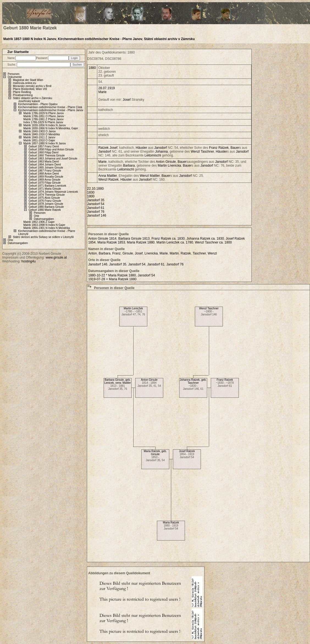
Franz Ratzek (225, 380)
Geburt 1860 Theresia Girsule (47, 156)
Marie (103, 92)
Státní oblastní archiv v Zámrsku (169, 39)
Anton (160, 162)
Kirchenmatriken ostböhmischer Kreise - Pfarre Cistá (50, 107)
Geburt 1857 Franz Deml (44, 146)
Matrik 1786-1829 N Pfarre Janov (44, 113)
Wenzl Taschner (209, 308)
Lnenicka (175, 166)
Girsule (171, 162)
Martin (162, 166)
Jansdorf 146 (97, 215)
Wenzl (195, 152)
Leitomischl (153, 155)
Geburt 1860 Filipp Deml (43, 152)
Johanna (162, 152)
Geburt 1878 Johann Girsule (46, 204)
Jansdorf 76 (96, 212)
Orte (36, 216)
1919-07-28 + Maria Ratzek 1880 (112, 279)
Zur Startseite (18, 52)
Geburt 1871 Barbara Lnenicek (47, 186)
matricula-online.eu (25, 83)
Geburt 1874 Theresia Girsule (47, 195)
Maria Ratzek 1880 (141, 242)
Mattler (112, 176)
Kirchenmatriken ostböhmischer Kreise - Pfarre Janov (100, 39)
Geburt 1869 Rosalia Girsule (46, 177)
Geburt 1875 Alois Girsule (44, 198)
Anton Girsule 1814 (102, 239)
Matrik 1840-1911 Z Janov (39, 137)
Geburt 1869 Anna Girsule (45, 180)
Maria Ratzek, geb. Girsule (155, 453)
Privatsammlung (23, 95)
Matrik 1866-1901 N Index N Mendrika (47, 228)
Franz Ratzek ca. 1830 (168, 239)
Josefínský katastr (29, 101)
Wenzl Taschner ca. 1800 (213, 242)
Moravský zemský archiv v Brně (32, 86)
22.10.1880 (95, 189)
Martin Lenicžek (133, 308)
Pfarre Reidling (22, 92)
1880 (92, 68)
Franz (213, 148)
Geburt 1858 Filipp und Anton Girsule (51, 149)
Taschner (207, 152)
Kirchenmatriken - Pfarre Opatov (38, 104)
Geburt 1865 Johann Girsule (46, 168)
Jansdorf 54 (96, 204)
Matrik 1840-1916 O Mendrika (41, 134)
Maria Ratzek (171, 523)
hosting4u (29, 261)
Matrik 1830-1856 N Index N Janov (45, 125)
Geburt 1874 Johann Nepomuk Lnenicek (53, 192)
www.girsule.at (56, 257)
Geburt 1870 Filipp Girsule (45, 183)
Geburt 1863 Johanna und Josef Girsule (53, 159)
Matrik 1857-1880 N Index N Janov (30, 39)
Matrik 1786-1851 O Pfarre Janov (44, 116)
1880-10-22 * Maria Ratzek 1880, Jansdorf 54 (122, 275)
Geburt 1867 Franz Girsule (45, 171)
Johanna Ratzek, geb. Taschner (193, 381)
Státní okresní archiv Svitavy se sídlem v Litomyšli (43, 237)
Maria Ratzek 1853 (111, 242)
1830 (91, 192)
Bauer (235, 148)
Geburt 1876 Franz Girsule (45, 201)
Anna (102, 176)
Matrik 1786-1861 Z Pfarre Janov (43, 119)
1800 (91, 196)
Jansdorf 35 (96, 200)
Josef (127, 100)
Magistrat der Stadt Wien (28, 80)
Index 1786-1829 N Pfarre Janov (43, 122)
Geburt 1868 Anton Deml (44, 174)
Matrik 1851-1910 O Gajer (39, 140)
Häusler (141, 148)
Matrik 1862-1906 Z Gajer (39, 222)
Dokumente (15, 77)
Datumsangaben (44, 219)
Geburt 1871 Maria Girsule (45, 189)
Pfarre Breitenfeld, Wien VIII (30, 89)
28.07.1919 (107, 88)
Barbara (129, 166)
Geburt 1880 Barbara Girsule (46, 207)
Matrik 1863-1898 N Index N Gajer (44, 225)
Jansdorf (160, 148)
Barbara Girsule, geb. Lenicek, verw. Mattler (118, 381)
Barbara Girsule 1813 (134, 239)
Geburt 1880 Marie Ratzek (45, 210)
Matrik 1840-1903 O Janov (40, 131)
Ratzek (103, 148)
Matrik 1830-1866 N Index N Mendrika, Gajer (51, 128)
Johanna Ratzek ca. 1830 (205, 239)
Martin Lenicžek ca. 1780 (175, 242)
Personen (14, 74)
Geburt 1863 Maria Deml (44, 162)
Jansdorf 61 (96, 208)
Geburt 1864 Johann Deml (45, 165)
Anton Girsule (149, 380)
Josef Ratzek (187, 451)
